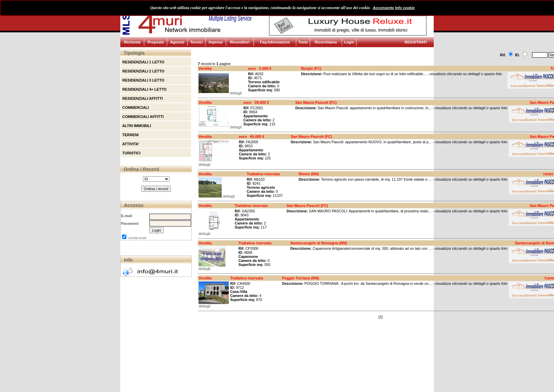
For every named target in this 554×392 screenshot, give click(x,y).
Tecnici (197, 42)
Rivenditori (240, 42)
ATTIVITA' (130, 144)
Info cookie (405, 8)
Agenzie (177, 42)
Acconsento (383, 8)
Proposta (156, 42)
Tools (303, 42)
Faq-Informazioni (275, 42)
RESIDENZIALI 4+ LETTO (144, 89)
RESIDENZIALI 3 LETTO (143, 80)
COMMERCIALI (135, 108)
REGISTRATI (416, 42)
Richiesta (132, 42)
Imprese (216, 42)
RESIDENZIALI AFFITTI (142, 98)
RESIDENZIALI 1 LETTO (143, 62)
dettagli (236, 93)
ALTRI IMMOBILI (136, 126)
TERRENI (130, 135)
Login (349, 42)
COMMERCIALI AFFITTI (142, 117)
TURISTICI (131, 153)
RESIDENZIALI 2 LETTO (143, 71)
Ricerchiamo (326, 42)
